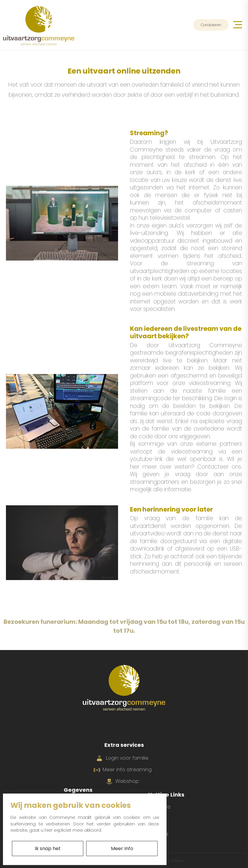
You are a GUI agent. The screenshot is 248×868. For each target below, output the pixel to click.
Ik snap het (48, 848)
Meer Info (122, 848)
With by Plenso (167, 861)
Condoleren (211, 25)
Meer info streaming (123, 769)
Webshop (123, 781)
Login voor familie (123, 758)
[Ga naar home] (39, 25)
